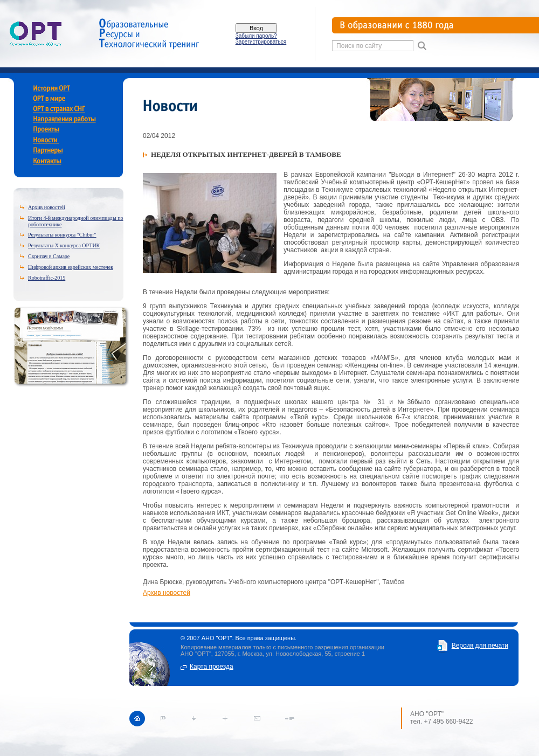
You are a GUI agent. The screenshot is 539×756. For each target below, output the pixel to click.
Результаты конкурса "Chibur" (62, 235)
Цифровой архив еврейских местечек (71, 267)
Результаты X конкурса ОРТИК (64, 245)
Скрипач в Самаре (49, 256)
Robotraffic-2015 (47, 278)
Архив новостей (47, 207)
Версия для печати (480, 646)
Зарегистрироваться (261, 42)
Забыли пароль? (256, 36)
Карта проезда (212, 667)
